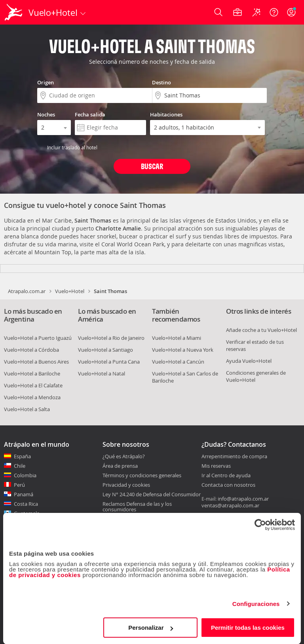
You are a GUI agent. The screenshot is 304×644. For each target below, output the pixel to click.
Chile (20, 466)
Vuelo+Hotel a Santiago (105, 350)
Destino (161, 82)
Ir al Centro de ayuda (226, 476)
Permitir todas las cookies (248, 628)
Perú (19, 485)
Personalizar (151, 628)
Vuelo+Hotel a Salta (27, 409)
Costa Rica (26, 504)
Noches (46, 114)
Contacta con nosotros (228, 485)
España (22, 456)
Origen (46, 82)
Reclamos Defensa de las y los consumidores (137, 507)
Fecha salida (90, 114)
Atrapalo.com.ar (27, 291)
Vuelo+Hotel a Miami (177, 338)
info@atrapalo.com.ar (243, 499)
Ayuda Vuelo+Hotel (249, 361)
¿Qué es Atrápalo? (124, 456)
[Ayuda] (274, 12)
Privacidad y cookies (126, 485)
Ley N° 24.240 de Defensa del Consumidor (152, 494)
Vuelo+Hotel (70, 291)
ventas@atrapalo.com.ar (230, 505)
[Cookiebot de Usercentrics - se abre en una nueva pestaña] (260, 525)
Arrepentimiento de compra (234, 457)
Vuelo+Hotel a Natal (102, 373)
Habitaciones (166, 114)
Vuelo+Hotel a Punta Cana (109, 362)
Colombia (25, 475)
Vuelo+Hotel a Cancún (178, 362)
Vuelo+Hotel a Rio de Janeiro (111, 338)
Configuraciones (256, 604)
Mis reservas (216, 466)
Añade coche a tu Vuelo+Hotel (261, 330)
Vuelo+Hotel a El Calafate (33, 385)
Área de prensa (120, 466)
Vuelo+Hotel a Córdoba (31, 350)
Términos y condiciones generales (142, 475)
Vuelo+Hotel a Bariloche (32, 373)
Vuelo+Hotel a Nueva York (183, 350)
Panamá (24, 494)
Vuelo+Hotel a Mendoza (32, 397)
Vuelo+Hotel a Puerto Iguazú (38, 338)
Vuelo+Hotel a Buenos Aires (36, 362)
